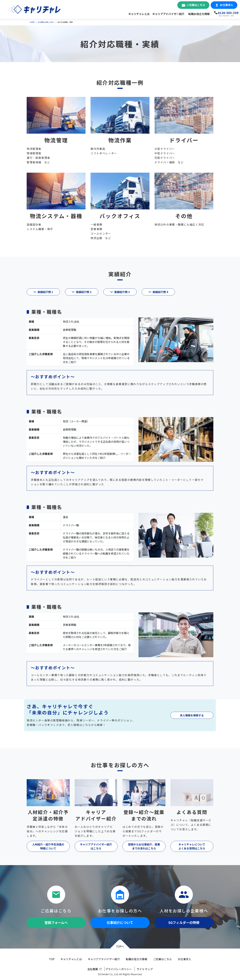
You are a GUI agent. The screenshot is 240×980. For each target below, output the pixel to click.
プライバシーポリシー (118, 969)
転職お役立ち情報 (199, 14)
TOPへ (120, 946)
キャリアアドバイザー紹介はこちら (96, 846)
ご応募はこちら (196, 5)
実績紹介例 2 (84, 292)
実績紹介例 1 (45, 292)
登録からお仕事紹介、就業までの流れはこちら (144, 846)
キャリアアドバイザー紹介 (168, 14)
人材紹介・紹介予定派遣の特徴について (48, 846)
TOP (52, 959)
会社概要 (93, 969)
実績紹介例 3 (122, 292)
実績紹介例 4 (160, 292)
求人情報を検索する (192, 715)
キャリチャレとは (139, 14)
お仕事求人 (226, 5)
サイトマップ (145, 969)
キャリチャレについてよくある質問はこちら (192, 846)
